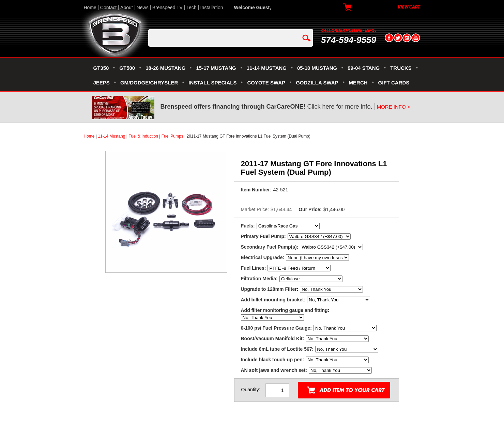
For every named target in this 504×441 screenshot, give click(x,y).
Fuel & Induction (143, 136)
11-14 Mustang (111, 136)
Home (90, 7)
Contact (108, 7)
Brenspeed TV (167, 7)
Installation (212, 7)
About (127, 7)
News (143, 7)
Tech (192, 7)
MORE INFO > (394, 107)
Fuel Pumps (172, 136)
